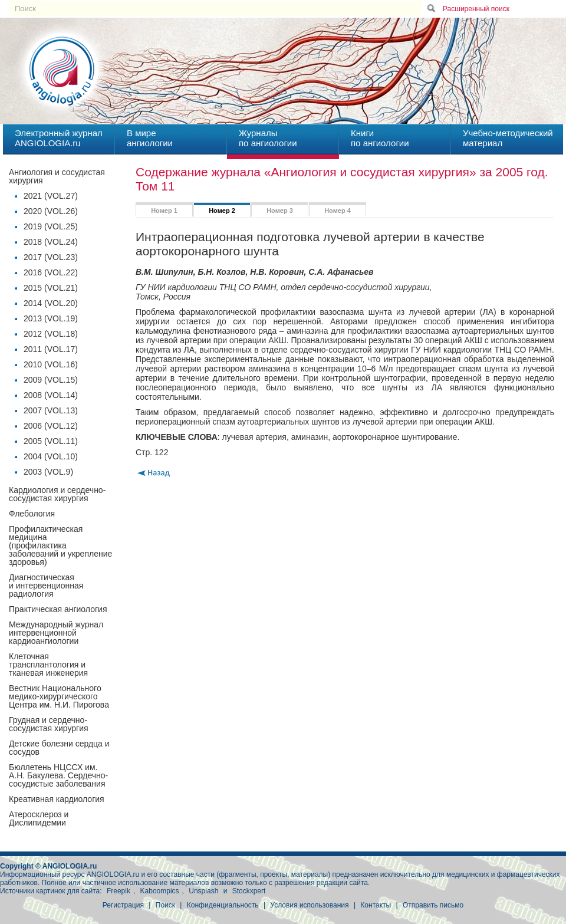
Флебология (32, 514)
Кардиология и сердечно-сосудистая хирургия (57, 494)
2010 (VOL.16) (51, 364)
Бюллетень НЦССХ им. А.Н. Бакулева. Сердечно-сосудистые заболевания (58, 775)
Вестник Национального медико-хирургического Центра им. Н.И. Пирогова (59, 696)
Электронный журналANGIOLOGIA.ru (59, 138)
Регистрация (123, 905)
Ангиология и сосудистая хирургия (57, 176)
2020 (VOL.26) (51, 211)
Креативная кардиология (57, 799)
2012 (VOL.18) (51, 334)
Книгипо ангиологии (380, 138)
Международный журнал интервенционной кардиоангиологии (56, 633)
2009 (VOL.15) (51, 380)
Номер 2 (222, 211)
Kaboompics (160, 891)
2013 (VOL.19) (51, 318)
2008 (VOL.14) (51, 395)
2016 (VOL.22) (51, 272)
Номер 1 (164, 211)
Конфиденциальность (223, 905)
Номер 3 (280, 211)
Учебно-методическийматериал (508, 138)
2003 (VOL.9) (48, 472)
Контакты (376, 905)
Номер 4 (338, 211)
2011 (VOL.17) (51, 349)
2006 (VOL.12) (51, 426)
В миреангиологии (150, 138)
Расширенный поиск (476, 9)
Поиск (165, 905)
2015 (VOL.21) (51, 288)
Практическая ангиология (58, 609)
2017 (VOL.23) (51, 257)
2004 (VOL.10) (51, 456)
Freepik (119, 891)
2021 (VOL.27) (51, 196)
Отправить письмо (433, 905)
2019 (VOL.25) (51, 226)
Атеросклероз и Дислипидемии (39, 818)
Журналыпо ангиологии (268, 138)
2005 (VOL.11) (51, 441)
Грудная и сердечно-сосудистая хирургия (49, 724)
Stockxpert (249, 891)
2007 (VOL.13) (51, 410)
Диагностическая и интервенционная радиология (46, 586)
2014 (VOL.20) (51, 303)
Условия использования (309, 905)
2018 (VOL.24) (51, 242)
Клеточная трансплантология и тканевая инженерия (48, 665)
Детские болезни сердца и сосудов (59, 748)
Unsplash (203, 891)
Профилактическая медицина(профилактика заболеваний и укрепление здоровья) (60, 545)
